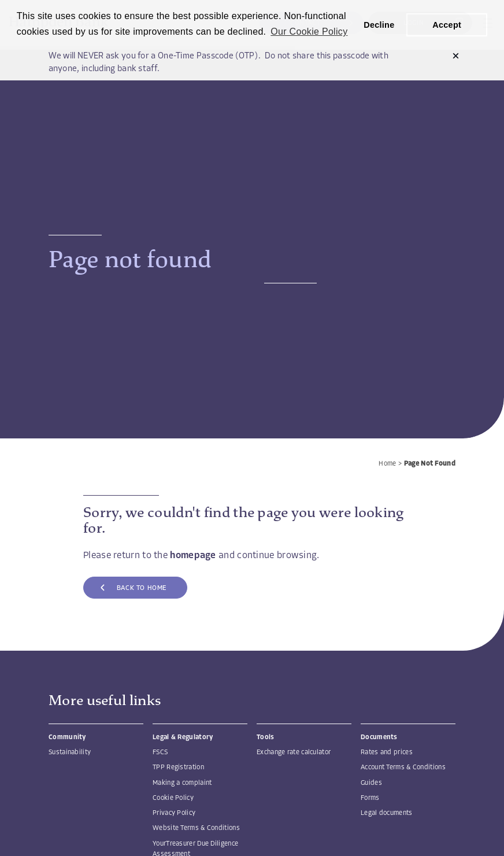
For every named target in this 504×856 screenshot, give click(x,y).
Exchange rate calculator (294, 752)
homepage (193, 556)
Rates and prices (387, 752)
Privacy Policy (174, 813)
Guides (371, 783)
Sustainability (70, 752)
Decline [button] (379, 25)
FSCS (160, 752)
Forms (370, 798)
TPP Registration (178, 768)
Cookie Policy (173, 798)
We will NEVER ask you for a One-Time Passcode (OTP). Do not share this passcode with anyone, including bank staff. (219, 63)
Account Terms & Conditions (403, 768)
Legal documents (387, 813)
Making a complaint (182, 783)
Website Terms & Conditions (196, 828)
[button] (456, 57)
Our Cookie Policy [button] (309, 32)
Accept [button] (447, 25)
